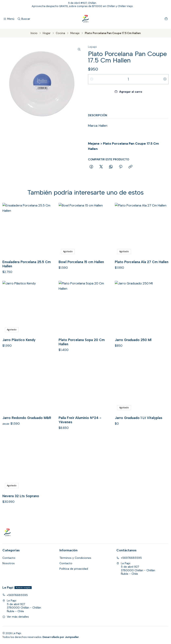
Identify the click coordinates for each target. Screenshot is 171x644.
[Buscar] (24, 19)
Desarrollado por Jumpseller (61, 637)
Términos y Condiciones (75, 558)
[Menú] (9, 19)
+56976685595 (129, 558)
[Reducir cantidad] (92, 79)
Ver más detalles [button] (16, 617)
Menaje (75, 33)
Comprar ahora (128, 104)
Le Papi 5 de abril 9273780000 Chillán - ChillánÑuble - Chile (136, 569)
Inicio (34, 33)
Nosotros (9, 563)
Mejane (94, 144)
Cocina (60, 33)
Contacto (9, 558)
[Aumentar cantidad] (165, 79)
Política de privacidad (74, 569)
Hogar (47, 33)
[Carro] (166, 19)
